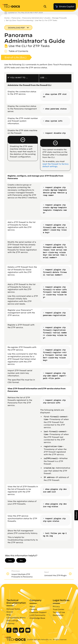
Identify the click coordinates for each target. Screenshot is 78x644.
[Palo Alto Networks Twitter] (22, 632)
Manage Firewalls (59, 18)
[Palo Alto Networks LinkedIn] (16, 632)
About (32, 606)
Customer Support (38, 612)
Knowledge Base (37, 618)
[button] (76, 515)
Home (7, 18)
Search (10, 612)
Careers (33, 609)
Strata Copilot (65, 7)
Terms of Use (59, 612)
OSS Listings (12, 620)
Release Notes (13, 609)
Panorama (16, 18)
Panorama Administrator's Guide (36, 18)
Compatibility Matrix (16, 618)
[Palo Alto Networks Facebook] (9, 632)
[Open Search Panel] (46, 7)
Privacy (56, 606)
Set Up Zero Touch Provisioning (19, 20)
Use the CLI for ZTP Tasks (46, 20)
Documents (58, 615)
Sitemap (10, 623)
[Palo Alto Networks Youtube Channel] (28, 632)
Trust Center (58, 609)
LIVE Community (37, 615)
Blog (9, 615)
